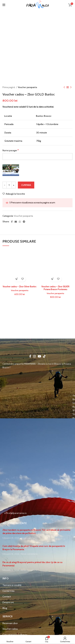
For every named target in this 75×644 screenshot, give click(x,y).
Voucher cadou (10, 629)
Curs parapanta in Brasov (15, 635)
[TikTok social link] (44, 356)
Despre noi (8, 602)
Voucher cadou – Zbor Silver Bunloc (20, 287)
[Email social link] (16, 222)
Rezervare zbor (10, 623)
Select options (17, 279)
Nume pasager (11, 150)
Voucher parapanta (27, 87)
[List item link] (37, 407)
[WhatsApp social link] (20, 222)
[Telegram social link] (24, 222)
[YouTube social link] (39, 356)
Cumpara (26, 185)
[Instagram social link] (34, 356)
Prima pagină (9, 87)
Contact (7, 597)
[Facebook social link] (12, 222)
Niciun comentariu (29, 538)
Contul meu (8, 591)
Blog (5, 608)
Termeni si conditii (12, 585)
